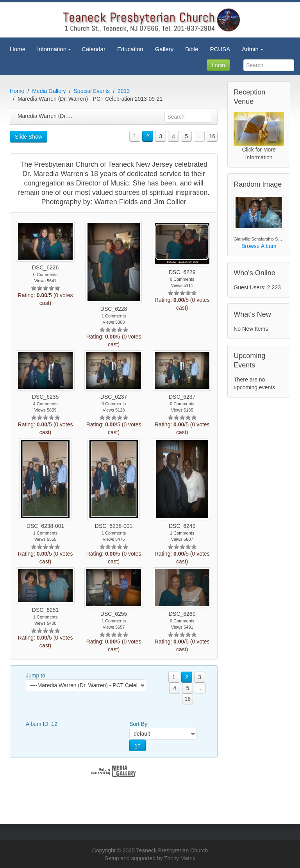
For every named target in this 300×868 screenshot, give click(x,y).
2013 (124, 91)
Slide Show (29, 137)
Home (17, 91)
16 (212, 136)
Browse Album (259, 246)
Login (218, 65)
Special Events (92, 91)
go (137, 745)
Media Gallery (49, 91)
